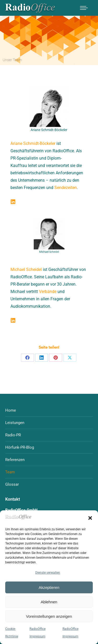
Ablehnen (49, 602)
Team (10, 472)
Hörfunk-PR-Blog (20, 447)
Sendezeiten (66, 188)
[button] (90, 518)
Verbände (48, 292)
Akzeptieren (49, 587)
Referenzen (15, 460)
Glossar (12, 484)
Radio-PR (13, 435)
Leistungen (15, 423)
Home (11, 410)
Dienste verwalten (48, 573)
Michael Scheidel (26, 269)
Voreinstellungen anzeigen (49, 616)
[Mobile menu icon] (84, 8)
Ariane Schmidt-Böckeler (33, 143)
